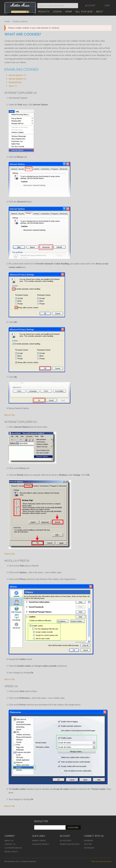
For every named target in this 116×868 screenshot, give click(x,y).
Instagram (89, 848)
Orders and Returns (70, 844)
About (100, 12)
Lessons (57, 12)
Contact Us (10, 844)
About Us (9, 841)
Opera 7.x (13, 86)
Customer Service (13, 848)
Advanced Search (41, 844)
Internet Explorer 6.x (17, 79)
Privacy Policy (11, 852)
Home (7, 21)
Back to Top (10, 415)
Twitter (88, 844)
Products (44, 12)
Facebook (88, 841)
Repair (69, 12)
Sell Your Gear (84, 12)
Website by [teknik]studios (101, 862)
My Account (66, 841)
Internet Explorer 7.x (17, 75)
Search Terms (39, 841)
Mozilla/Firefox (15, 82)
